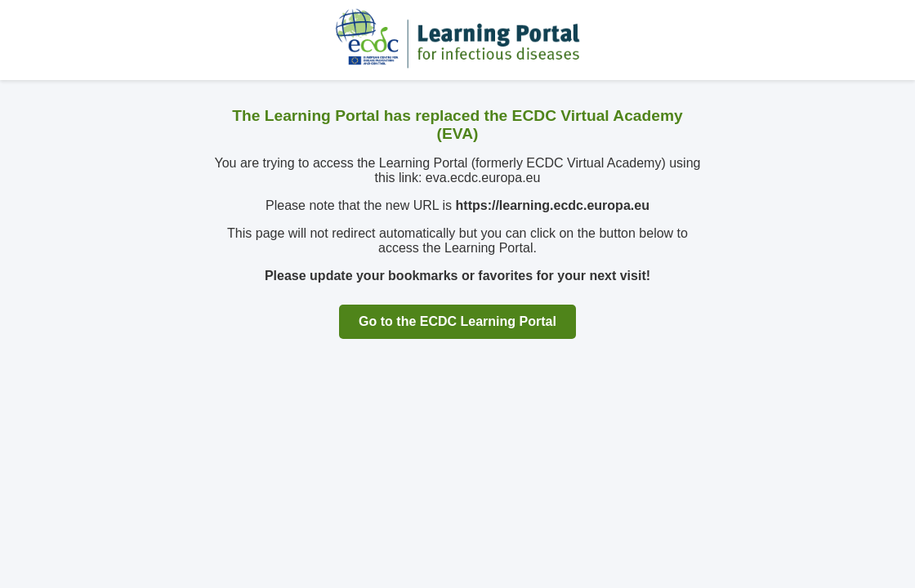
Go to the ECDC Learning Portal (457, 321)
